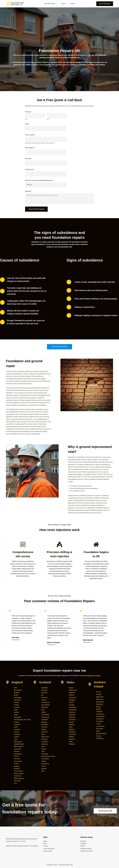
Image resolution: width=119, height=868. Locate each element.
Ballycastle (100, 697)
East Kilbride (46, 705)
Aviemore (44, 693)
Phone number (30, 135)
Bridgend (72, 693)
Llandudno (72, 720)
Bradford (17, 693)
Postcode (29, 159)
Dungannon (100, 719)
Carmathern (73, 707)
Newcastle (17, 749)
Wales (71, 682)
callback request (18, 846)
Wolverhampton (19, 778)
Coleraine (99, 712)
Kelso (43, 734)
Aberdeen (45, 688)
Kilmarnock (45, 737)
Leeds (16, 727)
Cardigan (72, 705)
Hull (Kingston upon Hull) (22, 720)
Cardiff (71, 702)
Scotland (45, 682)
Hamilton (44, 727)
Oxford (16, 756)
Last (48, 119)
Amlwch (71, 695)
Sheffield (17, 769)
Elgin (43, 710)
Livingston (45, 742)
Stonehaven (45, 764)
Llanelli (71, 722)
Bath (15, 688)
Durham (17, 712)
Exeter (16, 715)
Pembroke (72, 732)
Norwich (17, 751)
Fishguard (72, 715)
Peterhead (45, 754)
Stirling (44, 761)
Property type (30, 169)
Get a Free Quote (105, 4)
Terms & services (49, 849)
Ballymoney (100, 702)
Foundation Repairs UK (65, 865)
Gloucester (18, 717)
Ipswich (17, 722)
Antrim (98, 692)
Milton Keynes (19, 746)
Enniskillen (100, 721)
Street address (30, 148)
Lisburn (99, 724)
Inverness (45, 732)
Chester (17, 705)
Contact (72, 4)
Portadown (100, 738)
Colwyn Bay (73, 710)
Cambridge (18, 698)
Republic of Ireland (94, 676)
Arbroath (44, 690)
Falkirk (44, 712)
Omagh (99, 736)
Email (27, 124)
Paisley (44, 749)
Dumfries (44, 698)
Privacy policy (48, 851)
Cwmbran (72, 712)
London (16, 737)
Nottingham (18, 754)
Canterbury (18, 700)
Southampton (18, 771)
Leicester (17, 729)
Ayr (42, 695)
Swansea (72, 739)
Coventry (17, 707)
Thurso (44, 766)
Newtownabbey (101, 734)
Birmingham (18, 690)
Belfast (99, 709)
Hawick (44, 729)
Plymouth (17, 759)
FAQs (45, 844)
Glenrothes (45, 724)
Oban (43, 746)
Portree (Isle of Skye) (48, 756)
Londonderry (100, 726)
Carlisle (16, 702)
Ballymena (100, 699)
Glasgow (44, 722)
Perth (43, 751)
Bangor (71, 688)
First (26, 119)
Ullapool (44, 769)
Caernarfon (73, 698)
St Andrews (45, 759)
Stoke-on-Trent (19, 773)
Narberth (72, 724)
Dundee (44, 700)
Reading (17, 766)
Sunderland (18, 776)
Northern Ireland (86, 849)
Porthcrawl (72, 734)
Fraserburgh (45, 717)
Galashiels (45, 720)
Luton (16, 739)
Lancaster (17, 724)
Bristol (16, 695)
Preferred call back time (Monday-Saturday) (39, 180)
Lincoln (16, 732)
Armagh (99, 694)
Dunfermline (45, 702)
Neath (71, 727)
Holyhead (72, 717)
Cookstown (100, 714)
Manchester (18, 742)
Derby (16, 710)
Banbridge (100, 704)
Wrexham (72, 744)
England (17, 682)
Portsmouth (18, 761)
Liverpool (17, 734)
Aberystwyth (73, 690)
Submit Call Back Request (36, 209)
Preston (17, 764)
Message (28, 191)
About (63, 4)
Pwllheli (71, 737)
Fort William (45, 715)
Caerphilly (72, 700)
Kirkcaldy (44, 739)
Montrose (45, 744)
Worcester (17, 781)
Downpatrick (100, 716)
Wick (43, 771)
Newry (98, 731)
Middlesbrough (19, 744)
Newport (72, 729)
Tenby (71, 742)
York (15, 783)
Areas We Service (51, 4)
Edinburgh (45, 707)
